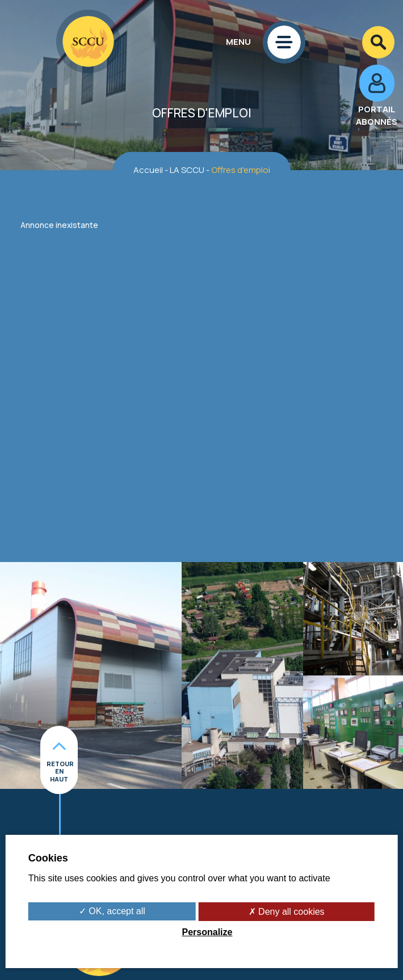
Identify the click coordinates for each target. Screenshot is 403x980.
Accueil (148, 170)
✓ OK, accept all (112, 911)
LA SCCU (187, 170)
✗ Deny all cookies (287, 912)
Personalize (207, 932)
